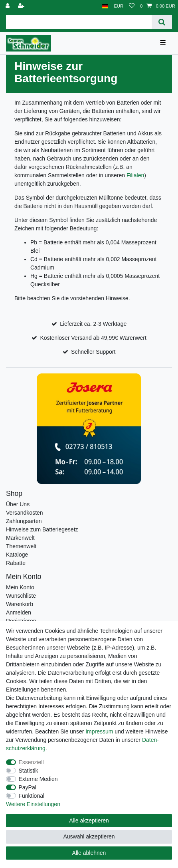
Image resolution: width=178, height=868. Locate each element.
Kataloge (17, 555)
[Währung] (119, 6)
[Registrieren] (22, 6)
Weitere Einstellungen (33, 804)
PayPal (28, 787)
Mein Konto (20, 587)
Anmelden (19, 612)
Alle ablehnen (89, 853)
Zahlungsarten (24, 521)
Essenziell (31, 762)
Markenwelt (20, 538)
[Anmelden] (8, 6)
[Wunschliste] (132, 6)
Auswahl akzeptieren (89, 836)
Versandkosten (25, 513)
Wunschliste (21, 596)
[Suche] (162, 22)
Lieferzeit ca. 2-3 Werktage (93, 324)
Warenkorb (20, 604)
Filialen (135, 175)
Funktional (32, 796)
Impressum (99, 731)
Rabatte (16, 563)
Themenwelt (21, 546)
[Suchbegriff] (79, 22)
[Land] (105, 6)
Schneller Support (93, 352)
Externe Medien (38, 779)
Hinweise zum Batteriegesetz (42, 529)
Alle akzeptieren (89, 820)
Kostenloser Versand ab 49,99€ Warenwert (93, 338)
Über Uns (18, 504)
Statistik (29, 771)
